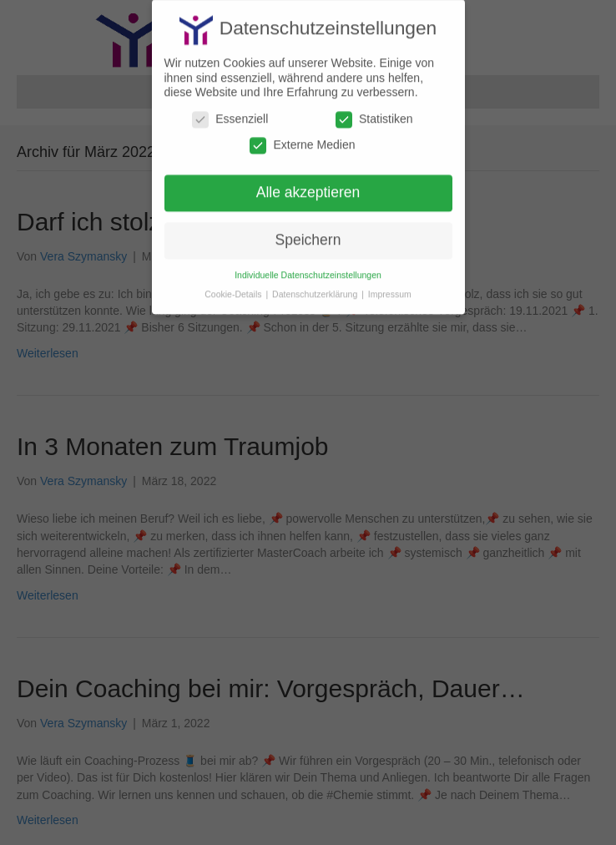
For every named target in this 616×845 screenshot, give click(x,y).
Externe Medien (302, 138)
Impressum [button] (390, 286)
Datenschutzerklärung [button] (316, 286)
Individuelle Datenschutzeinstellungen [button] (308, 267)
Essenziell (230, 112)
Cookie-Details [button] (234, 286)
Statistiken (374, 112)
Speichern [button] (308, 233)
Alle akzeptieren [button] (308, 185)
